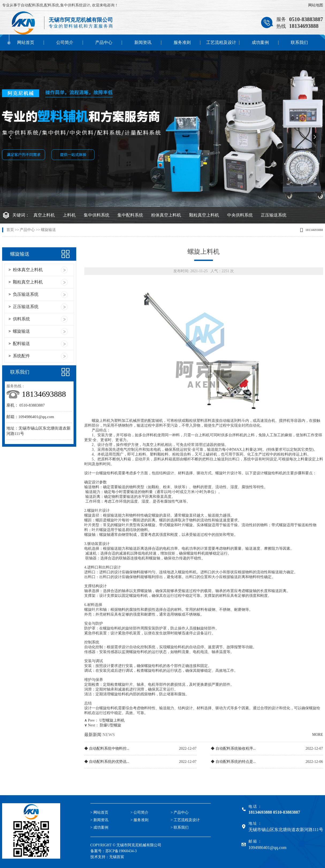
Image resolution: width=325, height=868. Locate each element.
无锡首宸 (117, 857)
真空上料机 (44, 215)
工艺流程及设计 (221, 42)
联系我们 (299, 42)
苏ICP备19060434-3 (121, 851)
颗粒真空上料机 (204, 215)
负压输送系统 (26, 294)
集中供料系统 (97, 215)
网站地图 (316, 5)
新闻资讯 (143, 42)
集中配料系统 (130, 215)
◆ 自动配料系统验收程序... (233, 748)
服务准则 (182, 42)
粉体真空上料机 (166, 215)
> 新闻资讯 (99, 820)
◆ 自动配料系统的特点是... (233, 762)
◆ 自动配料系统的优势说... (107, 762)
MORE (318, 735)
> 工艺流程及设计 (185, 820)
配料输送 (21, 344)
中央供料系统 (240, 215)
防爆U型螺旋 (110, 725)
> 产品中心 (180, 812)
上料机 (69, 215)
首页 (10, 230)
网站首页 (26, 42)
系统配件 (21, 356)
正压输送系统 (274, 215)
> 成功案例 (99, 827)
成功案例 (260, 42)
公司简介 (65, 42)
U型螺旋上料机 (112, 720)
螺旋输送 (48, 230)
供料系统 (21, 319)
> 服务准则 (139, 820)
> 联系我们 (180, 827)
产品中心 (104, 42)
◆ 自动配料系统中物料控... (107, 748)
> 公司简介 (139, 812)
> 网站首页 (99, 812)
